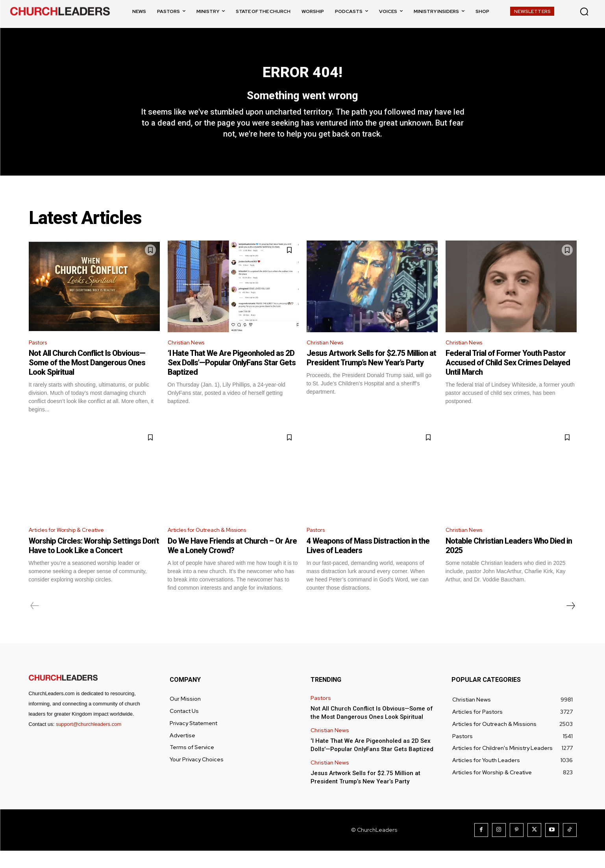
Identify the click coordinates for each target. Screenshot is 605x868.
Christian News (189, 358)
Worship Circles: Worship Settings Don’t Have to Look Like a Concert (94, 563)
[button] (584, 11)
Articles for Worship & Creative (73, 547)
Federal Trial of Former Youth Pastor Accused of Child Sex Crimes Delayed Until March (508, 378)
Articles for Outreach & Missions (214, 547)
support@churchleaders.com (89, 741)
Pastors (40, 358)
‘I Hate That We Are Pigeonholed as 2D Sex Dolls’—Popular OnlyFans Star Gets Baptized (232, 378)
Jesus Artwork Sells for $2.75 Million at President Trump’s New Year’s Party (371, 374)
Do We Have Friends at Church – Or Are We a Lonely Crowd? (232, 563)
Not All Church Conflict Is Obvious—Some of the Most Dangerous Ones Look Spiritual (87, 378)
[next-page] (570, 623)
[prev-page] (35, 623)
